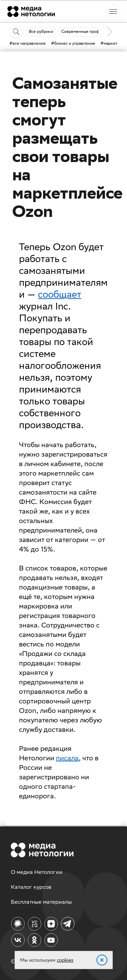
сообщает (60, 294)
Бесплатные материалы (41, 902)
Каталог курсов (31, 887)
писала (67, 758)
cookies (65, 960)
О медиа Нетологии (37, 872)
